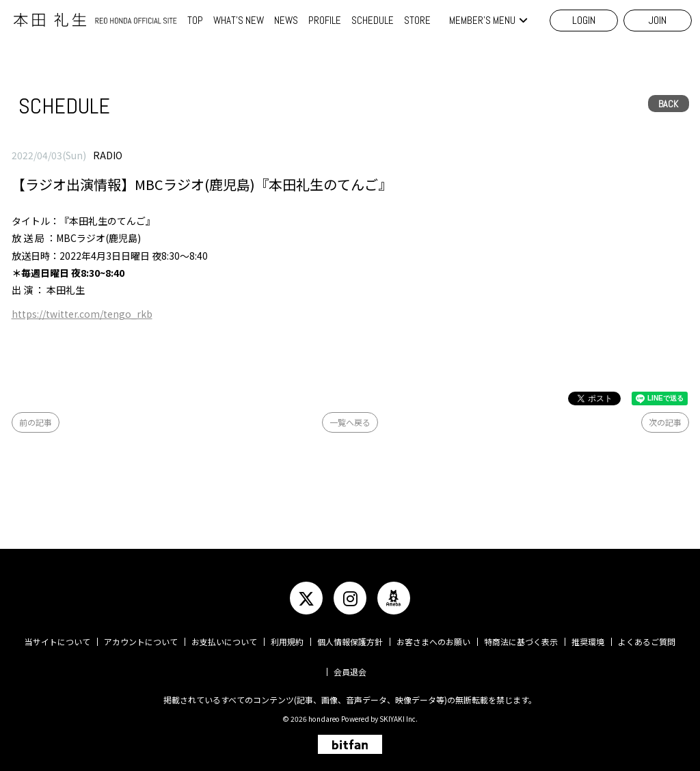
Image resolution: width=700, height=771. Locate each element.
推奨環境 (588, 641)
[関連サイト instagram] (350, 598)
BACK (668, 104)
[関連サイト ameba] (394, 598)
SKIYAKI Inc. (399, 719)
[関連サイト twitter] (306, 598)
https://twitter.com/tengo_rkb (82, 314)
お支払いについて (224, 641)
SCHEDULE (373, 20)
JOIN (658, 20)
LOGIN (584, 20)
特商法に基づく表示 (521, 641)
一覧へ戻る (350, 422)
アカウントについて (141, 641)
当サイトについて (57, 641)
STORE (417, 20)
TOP (195, 20)
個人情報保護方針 (350, 641)
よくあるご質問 (647, 641)
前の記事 (36, 422)
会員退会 (350, 672)
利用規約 (287, 641)
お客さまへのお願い (433, 641)
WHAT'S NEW (239, 20)
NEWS (286, 20)
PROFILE (325, 20)
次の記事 (665, 422)
